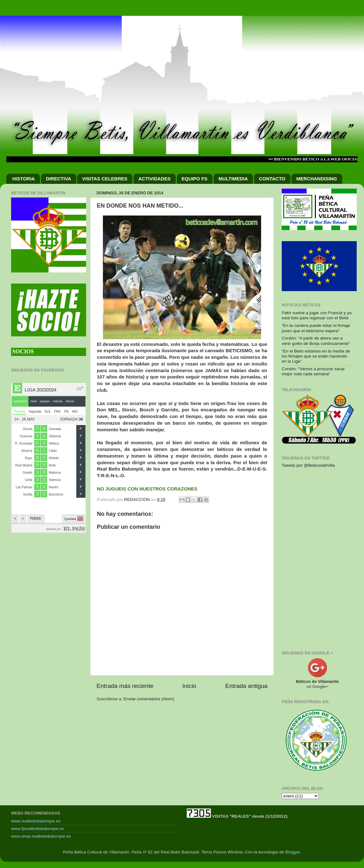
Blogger (292, 852)
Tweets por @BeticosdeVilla (308, 465)
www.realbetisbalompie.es (36, 821)
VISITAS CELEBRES (105, 179)
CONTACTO (272, 179)
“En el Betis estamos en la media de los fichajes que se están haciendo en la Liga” (316, 356)
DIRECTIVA (59, 179)
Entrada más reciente (125, 686)
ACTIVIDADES (154, 179)
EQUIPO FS (195, 179)
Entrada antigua (246, 686)
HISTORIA (24, 179)
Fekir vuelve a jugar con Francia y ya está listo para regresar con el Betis (317, 315)
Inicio (189, 686)
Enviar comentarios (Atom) (149, 699)
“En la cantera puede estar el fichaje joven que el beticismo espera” (316, 328)
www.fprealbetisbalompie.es (38, 829)
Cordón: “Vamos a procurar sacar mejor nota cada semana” (313, 371)
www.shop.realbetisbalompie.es (41, 836)
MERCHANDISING (317, 179)
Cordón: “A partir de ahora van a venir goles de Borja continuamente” (316, 341)
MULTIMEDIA (233, 179)
